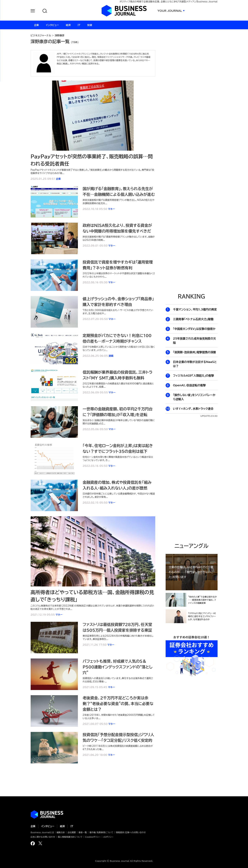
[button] (33, 11)
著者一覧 (83, 832)
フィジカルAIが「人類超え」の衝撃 (194, 376)
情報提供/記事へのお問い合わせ (131, 832)
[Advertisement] (192, 480)
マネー (111, 209)
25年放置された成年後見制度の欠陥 (195, 341)
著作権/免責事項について (101, 832)
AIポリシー (108, 837)
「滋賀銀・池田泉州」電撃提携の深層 (195, 352)
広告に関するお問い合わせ (43, 837)
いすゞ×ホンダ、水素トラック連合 (193, 409)
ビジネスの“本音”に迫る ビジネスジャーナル (47, 814)
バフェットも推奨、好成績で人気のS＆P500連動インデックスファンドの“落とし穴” (118, 667)
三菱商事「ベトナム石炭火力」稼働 (193, 319)
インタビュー (48, 826)
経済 (62, 826)
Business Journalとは (42, 832)
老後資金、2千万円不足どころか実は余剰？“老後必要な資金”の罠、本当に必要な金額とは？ (118, 704)
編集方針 (61, 832)
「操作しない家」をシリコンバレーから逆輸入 (194, 397)
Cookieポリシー (93, 837)
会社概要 (72, 832)
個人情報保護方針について (70, 837)
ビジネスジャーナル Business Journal (124, 11)
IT (72, 826)
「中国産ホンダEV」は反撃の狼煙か (194, 329)
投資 (90, 25)
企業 (58, 179)
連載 (111, 356)
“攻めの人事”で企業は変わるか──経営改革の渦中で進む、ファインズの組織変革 (203, 600)
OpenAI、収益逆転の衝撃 (189, 385)
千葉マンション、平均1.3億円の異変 (195, 309)
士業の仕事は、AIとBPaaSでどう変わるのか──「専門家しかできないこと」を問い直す (191, 572)
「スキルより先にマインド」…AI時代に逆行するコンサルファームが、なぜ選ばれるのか (202, 616)
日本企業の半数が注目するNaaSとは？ (195, 364)
